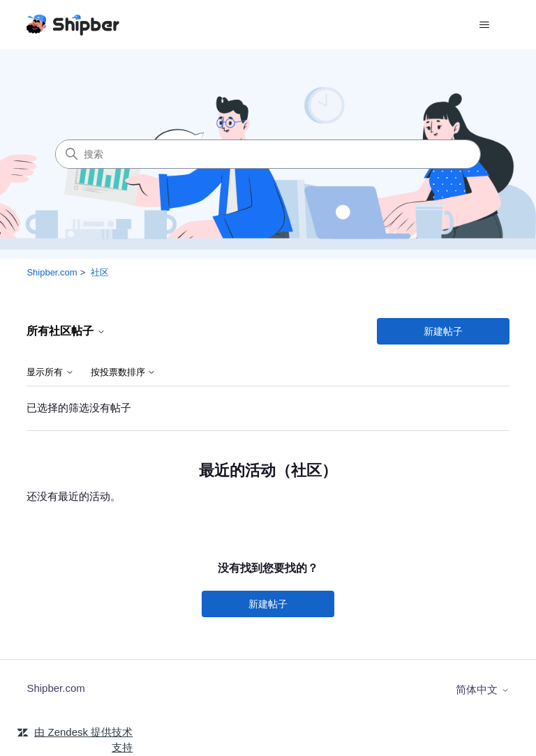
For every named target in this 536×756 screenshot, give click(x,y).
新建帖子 (443, 331)
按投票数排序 (124, 372)
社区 (100, 272)
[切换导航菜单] (485, 25)
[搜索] (268, 154)
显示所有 (50, 372)
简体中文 (482, 689)
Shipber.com (52, 272)
